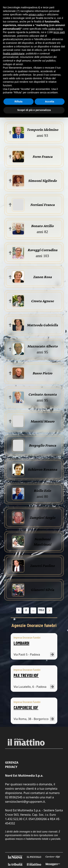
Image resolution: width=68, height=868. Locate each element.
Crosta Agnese (42, 301)
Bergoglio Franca (42, 445)
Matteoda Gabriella (42, 325)
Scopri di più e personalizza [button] (34, 110)
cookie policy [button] (55, 29)
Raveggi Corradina (42, 250)
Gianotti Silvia (42, 590)
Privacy (11, 767)
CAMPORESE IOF (26, 707)
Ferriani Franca (42, 205)
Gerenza (12, 763)
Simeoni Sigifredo (42, 181)
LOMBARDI (21, 643)
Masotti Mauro (42, 421)
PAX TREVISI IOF (26, 675)
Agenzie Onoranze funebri (34, 626)
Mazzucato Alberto (42, 346)
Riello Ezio (42, 491)
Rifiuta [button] (18, 102)
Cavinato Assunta (42, 394)
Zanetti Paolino (42, 566)
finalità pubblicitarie (14, 54)
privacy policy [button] (36, 14)
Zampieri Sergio (42, 518)
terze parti (59, 32)
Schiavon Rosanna (42, 469)
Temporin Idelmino (42, 130)
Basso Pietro (42, 373)
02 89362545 (14, 797)
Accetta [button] (50, 102)
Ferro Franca (42, 157)
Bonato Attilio (42, 226)
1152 (41, 610)
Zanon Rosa (42, 277)
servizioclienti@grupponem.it (25, 802)
